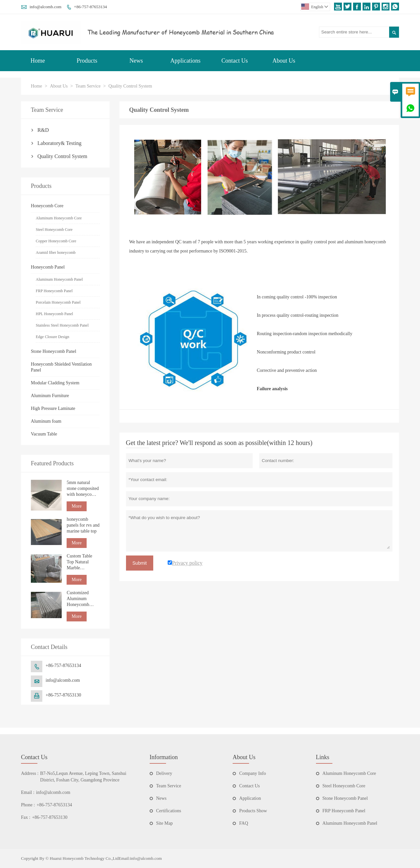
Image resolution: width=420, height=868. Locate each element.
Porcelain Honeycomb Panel (58, 302)
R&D (43, 130)
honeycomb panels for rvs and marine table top (83, 525)
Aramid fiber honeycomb (56, 252)
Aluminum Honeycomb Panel (59, 279)
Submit (140, 563)
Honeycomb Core (47, 206)
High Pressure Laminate (53, 408)
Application (250, 798)
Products (87, 61)
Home (38, 61)
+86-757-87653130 (63, 695)
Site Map (165, 823)
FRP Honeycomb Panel (54, 291)
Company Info (252, 773)
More (76, 506)
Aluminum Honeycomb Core (59, 218)
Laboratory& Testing (59, 143)
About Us (284, 61)
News (136, 61)
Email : (28, 792)
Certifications (169, 811)
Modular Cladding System (55, 383)
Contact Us (235, 61)
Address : (30, 773)
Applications (185, 61)
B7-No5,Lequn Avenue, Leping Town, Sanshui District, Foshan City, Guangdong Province (83, 777)
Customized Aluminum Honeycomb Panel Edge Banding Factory (82, 599)
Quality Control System (62, 156)
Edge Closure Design (52, 337)
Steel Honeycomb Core (54, 230)
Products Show (253, 811)
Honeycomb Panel (48, 267)
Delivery (164, 773)
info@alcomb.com (45, 7)
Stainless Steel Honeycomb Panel (62, 325)
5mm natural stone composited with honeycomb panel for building (83, 489)
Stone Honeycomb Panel (53, 351)
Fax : (26, 817)
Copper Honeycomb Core (56, 241)
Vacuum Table (44, 434)
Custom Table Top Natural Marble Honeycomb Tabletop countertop (79, 562)
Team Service (88, 86)
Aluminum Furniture (50, 396)
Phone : (28, 805)
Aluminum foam (46, 421)
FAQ (244, 823)
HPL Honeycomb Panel (54, 314)
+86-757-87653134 (90, 7)
